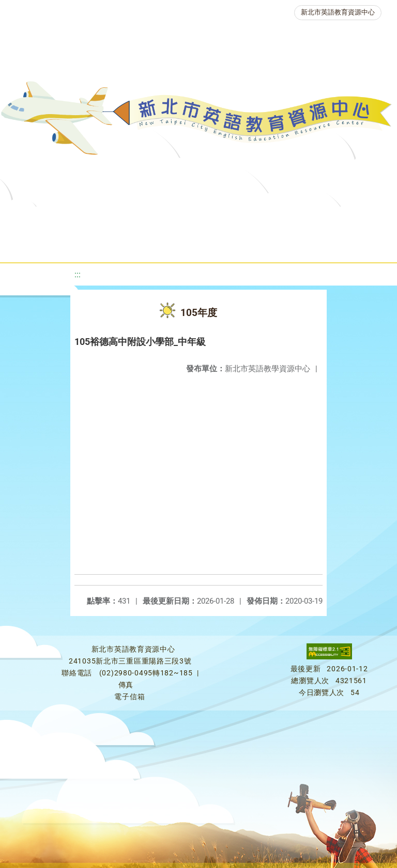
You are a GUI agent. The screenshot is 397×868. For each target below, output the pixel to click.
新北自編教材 (274, 219)
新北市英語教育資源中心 (338, 12)
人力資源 (152, 245)
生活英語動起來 (222, 245)
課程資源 (150, 219)
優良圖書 (340, 219)
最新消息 (103, 219)
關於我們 (44, 219)
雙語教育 (292, 245)
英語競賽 (93, 245)
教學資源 (209, 219)
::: (78, 274)
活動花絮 (350, 245)
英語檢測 (34, 245)
